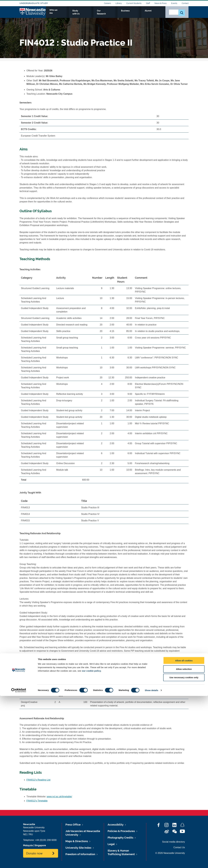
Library (119, 3)
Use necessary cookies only (184, 850)
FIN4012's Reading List (38, 780)
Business (143, 14)
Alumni (157, 14)
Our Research (126, 14)
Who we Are (87, 14)
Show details (152, 862)
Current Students (134, 3)
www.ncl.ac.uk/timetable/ (59, 797)
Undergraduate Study (34, 3)
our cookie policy (91, 843)
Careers (107, 3)
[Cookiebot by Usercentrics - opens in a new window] (19, 862)
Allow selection (184, 841)
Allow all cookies (184, 833)
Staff (148, 3)
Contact (185, 3)
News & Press (161, 3)
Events (174, 3)
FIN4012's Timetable (37, 801)
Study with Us (106, 14)
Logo (33, 13)
